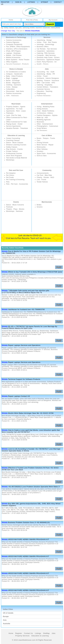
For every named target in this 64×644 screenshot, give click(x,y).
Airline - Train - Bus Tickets (47, 42)
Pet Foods (10, 177)
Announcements (43, 173)
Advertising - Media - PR (46, 74)
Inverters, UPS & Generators (17, 49)
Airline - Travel (42, 76)
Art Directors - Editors (45, 113)
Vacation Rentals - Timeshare (17, 128)
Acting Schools (42, 109)
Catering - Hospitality (45, 85)
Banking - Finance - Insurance (48, 81)
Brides (39, 205)
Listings (31, 2)
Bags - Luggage (12, 78)
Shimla (5, 251)
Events (16, 202)
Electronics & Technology (16, 37)
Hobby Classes (12, 147)
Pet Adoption (11, 173)
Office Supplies (12, 62)
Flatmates (10, 113)
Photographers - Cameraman (47, 126)
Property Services (22, 636)
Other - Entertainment (45, 124)
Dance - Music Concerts (15, 205)
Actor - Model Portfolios (45, 111)
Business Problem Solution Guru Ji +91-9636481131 (29, 522)
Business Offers (43, 47)
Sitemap (44, 2)
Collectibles (10, 89)
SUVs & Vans (42, 156)
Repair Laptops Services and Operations (24, 345)
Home (11, 20)
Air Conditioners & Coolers (16, 72)
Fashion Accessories (14, 93)
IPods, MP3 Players (13, 51)
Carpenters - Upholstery (46, 51)
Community (47, 170)
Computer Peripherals (14, 44)
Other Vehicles (42, 149)
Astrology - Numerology (45, 44)
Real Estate (16, 104)
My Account (53, 20)
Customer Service (43, 89)
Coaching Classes (13, 140)
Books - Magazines (13, 83)
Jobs (47, 69)
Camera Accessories (14, 40)
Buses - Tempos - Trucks (46, 138)
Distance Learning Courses (16, 145)
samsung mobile (29, 28)
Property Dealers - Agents (16, 107)
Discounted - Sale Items (15, 91)
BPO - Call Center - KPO (46, 83)
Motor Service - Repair (45, 145)
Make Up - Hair (42, 118)
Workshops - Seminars (15, 211)
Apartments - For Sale (14, 109)
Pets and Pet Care (16, 170)
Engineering (41, 93)
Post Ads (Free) (32, 20)
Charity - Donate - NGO (45, 177)
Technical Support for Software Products (24, 379)
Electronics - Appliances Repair (48, 60)
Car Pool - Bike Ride (44, 175)
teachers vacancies (43, 28)
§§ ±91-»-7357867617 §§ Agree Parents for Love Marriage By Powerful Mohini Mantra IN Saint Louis (29, 327)
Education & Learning (16, 136)
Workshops (10, 160)
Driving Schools (42, 143)
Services (47, 37)
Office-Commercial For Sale (16, 122)
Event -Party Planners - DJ (47, 62)
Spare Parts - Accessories (46, 153)
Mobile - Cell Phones (14, 55)
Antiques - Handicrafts (14, 74)
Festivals (9, 207)
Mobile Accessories (13, 57)
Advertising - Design (44, 40)
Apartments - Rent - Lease (16, 111)
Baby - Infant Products (14, 76)
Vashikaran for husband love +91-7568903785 (26, 309)
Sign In (18, 2)
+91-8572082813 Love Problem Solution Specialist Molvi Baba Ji (34, 487)
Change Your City (8, 31)
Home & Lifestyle (16, 69)
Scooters (40, 151)
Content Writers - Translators (47, 87)
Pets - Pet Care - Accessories (17, 184)
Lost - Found (41, 180)
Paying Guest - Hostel (14, 124)
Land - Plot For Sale (14, 115)
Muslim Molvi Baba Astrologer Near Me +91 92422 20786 (31, 413)
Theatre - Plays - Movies (15, 209)
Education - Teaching (45, 91)
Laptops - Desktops (13, 53)
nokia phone (55, 28)
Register (5, 2)
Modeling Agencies (44, 120)
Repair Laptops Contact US (19, 396)
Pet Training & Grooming (15, 180)
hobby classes (9, 28)
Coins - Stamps (12, 87)
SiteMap (46, 633)
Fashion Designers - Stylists (47, 115)
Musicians (40, 122)
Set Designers (42, 131)
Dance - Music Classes (15, 143)
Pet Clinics (10, 175)
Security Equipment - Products (17, 64)
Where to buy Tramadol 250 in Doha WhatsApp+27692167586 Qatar (35, 272)
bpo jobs (18, 28)
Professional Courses (14, 153)
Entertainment (47, 104)
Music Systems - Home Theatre (18, 60)
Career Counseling (13, 138)
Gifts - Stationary (12, 96)
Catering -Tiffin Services (46, 53)
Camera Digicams (13, 42)
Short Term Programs (14, 156)
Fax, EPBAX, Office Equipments (18, 47)
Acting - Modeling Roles (46, 107)
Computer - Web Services (46, 55)
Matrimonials (47, 202)
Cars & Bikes (47, 136)
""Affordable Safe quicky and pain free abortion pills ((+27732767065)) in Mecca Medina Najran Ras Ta (25, 292)
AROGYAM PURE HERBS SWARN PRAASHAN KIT (29, 539)
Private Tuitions (12, 151)
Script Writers (42, 128)
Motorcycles (41, 147)
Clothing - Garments (14, 85)
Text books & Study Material (17, 158)
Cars (38, 140)
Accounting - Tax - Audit (46, 72)
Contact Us (28, 633)
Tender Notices (42, 182)
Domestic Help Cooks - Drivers (48, 57)
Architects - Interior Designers (48, 78)
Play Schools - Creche (14, 149)
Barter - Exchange (13, 81)
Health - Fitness (43, 64)
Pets (8, 182)
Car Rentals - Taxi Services (47, 49)
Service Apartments (13, 126)
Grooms (40, 207)
